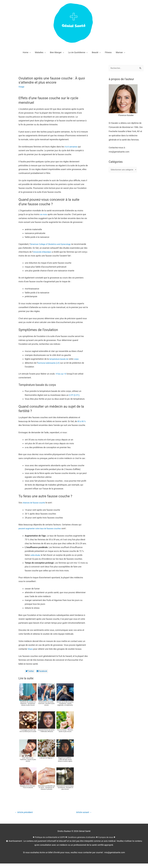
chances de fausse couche (35, 506)
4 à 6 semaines (72, 147)
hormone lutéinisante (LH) (50, 367)
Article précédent (25, 817)
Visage (22, 87)
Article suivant (83, 817)
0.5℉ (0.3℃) (75, 399)
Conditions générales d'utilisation (82, 842)
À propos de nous (108, 842)
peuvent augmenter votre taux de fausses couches (42, 532)
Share (31, 653)
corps (78, 363)
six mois (44, 214)
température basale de (60, 363)
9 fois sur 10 (61, 378)
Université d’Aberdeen (61, 252)
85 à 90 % (82, 425)
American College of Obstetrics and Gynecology (52, 244)
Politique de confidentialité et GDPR (48, 842)
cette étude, (36, 559)
